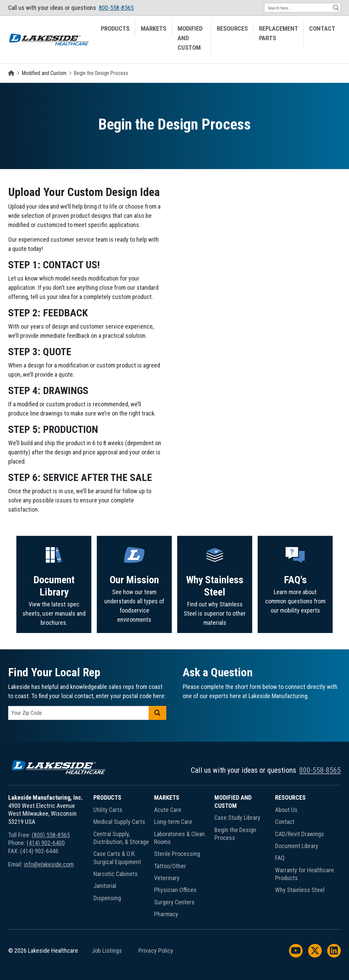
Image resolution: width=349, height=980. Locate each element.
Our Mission (134, 613)
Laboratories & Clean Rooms (179, 838)
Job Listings (107, 951)
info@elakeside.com (49, 864)
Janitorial (105, 886)
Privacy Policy (156, 951)
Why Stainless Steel (300, 890)
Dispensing (107, 898)
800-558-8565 (116, 8)
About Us (286, 810)
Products (115, 29)
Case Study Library (237, 818)
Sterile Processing (177, 854)
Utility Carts (108, 810)
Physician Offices (175, 890)
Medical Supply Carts (119, 822)
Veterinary (167, 878)
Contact (322, 29)
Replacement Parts (279, 33)
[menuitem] (115, 38)
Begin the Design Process (235, 834)
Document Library (54, 618)
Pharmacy (166, 914)
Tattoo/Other (170, 866)
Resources (232, 29)
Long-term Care (173, 822)
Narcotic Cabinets (116, 874)
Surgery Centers (174, 902)
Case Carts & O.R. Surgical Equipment (117, 858)
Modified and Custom (190, 38)
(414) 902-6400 (46, 843)
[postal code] (79, 713)
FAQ (280, 858)
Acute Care (168, 810)
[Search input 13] (298, 8)
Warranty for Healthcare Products (305, 874)
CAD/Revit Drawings (300, 834)
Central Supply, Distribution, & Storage (121, 838)
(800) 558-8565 (51, 835)
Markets (154, 29)
